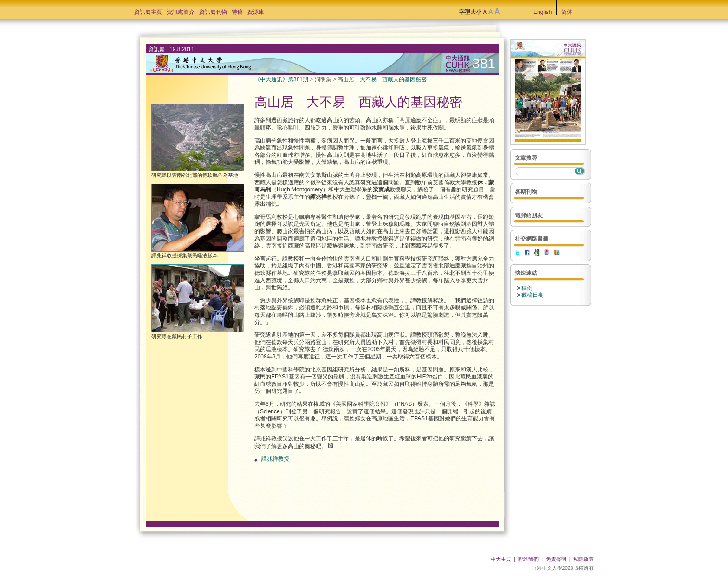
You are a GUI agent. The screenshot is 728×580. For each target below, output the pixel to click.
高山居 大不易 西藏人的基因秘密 (382, 79)
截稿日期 (533, 295)
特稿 (237, 12)
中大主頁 (501, 559)
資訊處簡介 (181, 12)
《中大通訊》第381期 (281, 79)
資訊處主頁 (148, 12)
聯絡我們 (528, 559)
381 (484, 63)
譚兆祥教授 (275, 459)
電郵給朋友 (529, 215)
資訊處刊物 (213, 12)
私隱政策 (584, 559)
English (543, 12)
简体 (567, 12)
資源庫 (256, 12)
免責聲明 (556, 559)
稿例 (527, 288)
